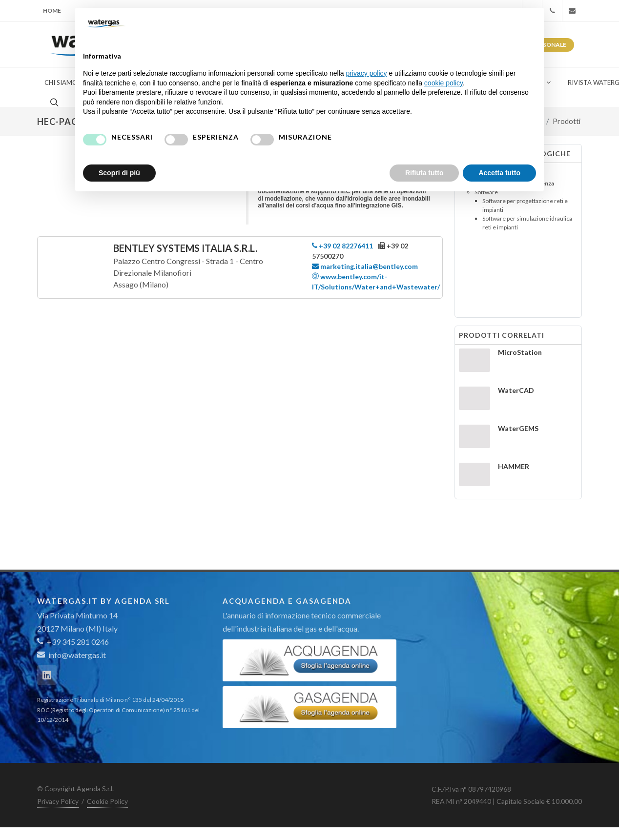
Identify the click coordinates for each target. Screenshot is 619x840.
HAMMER (514, 466)
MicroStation (520, 352)
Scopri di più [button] (119, 173)
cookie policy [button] (444, 83)
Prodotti (567, 121)
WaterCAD (516, 390)
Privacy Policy (58, 801)
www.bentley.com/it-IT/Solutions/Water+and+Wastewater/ (376, 281)
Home (52, 10)
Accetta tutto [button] (499, 173)
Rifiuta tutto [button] (424, 173)
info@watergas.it (77, 655)
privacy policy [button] (367, 73)
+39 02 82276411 (342, 246)
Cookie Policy (107, 801)
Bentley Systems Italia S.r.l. (185, 248)
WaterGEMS (518, 428)
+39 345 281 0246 (73, 642)
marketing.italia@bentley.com (365, 266)
